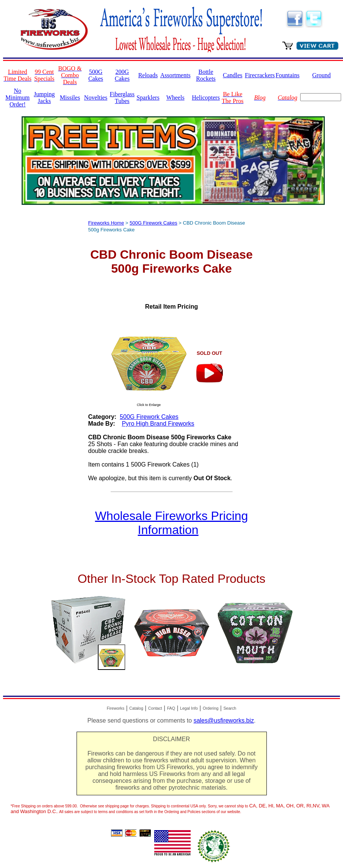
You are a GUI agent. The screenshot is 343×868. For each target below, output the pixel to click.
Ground (322, 75)
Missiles (70, 98)
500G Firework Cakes (153, 223)
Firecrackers (260, 75)
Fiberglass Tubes (122, 98)
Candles (233, 75)
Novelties (96, 98)
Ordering (211, 708)
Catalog (136, 708)
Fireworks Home (106, 223)
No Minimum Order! (17, 98)
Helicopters (206, 98)
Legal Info (189, 708)
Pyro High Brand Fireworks (158, 424)
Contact (155, 708)
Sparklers (148, 98)
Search (230, 708)
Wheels (175, 98)
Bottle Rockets (206, 75)
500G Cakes (96, 75)
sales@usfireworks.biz (224, 720)
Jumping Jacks (44, 98)
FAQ (171, 708)
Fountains (287, 75)
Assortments (175, 75)
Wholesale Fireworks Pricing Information (172, 523)
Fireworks (116, 708)
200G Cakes (122, 75)
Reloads (148, 75)
